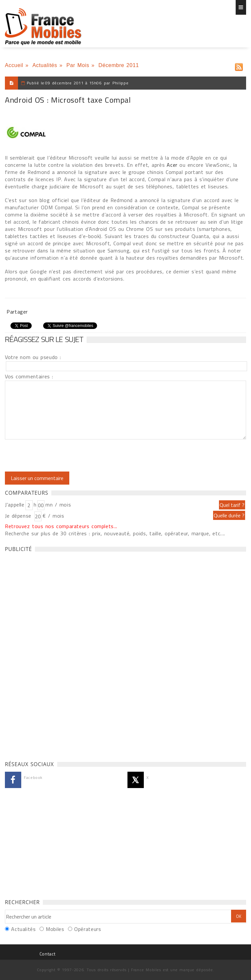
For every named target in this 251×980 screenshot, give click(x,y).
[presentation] (59, 456)
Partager (17, 312)
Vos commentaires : (29, 376)
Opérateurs (88, 929)
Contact (47, 954)
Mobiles (55, 929)
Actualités (45, 65)
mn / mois (58, 505)
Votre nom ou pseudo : (33, 357)
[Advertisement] (54, 655)
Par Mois (78, 65)
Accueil (14, 65)
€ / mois (53, 516)
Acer (172, 165)
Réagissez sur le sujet (44, 339)
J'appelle (15, 505)
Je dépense (19, 516)
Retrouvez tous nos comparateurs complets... (61, 526)
